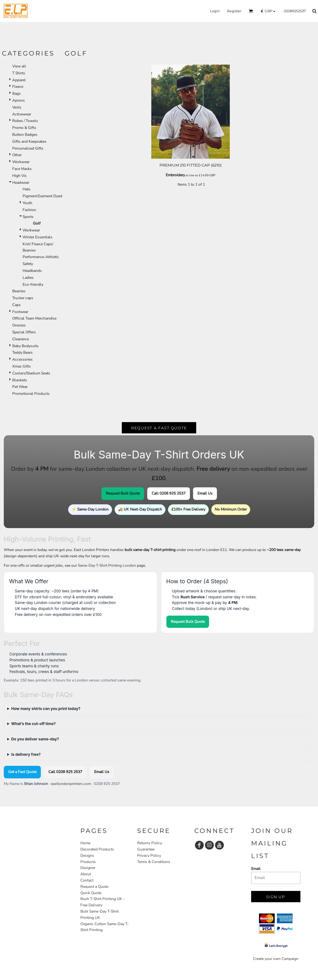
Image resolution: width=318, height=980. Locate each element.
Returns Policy (150, 843)
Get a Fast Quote (22, 772)
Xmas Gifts (22, 366)
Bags (16, 93)
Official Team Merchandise (34, 318)
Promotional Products (31, 394)
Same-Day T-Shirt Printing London (107, 565)
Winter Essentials (38, 237)
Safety (28, 264)
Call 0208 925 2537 (169, 493)
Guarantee (146, 849)
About (86, 874)
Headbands (32, 271)
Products (88, 862)
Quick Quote (91, 893)
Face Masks (22, 169)
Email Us (205, 493)
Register (234, 11)
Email (256, 869)
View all (19, 66)
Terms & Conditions (154, 862)
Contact (87, 880)
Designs (87, 856)
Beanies (19, 291)
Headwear (21, 183)
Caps (16, 305)
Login (215, 11)
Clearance (21, 339)
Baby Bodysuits (25, 346)
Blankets (20, 380)
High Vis (19, 176)
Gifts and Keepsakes (29, 141)
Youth (27, 203)
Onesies (19, 325)
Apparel (19, 80)
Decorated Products (97, 849)
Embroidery (175, 175)
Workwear (21, 162)
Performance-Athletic (41, 257)
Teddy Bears (22, 352)
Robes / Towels (25, 121)
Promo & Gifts (24, 128)
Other (17, 155)
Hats (27, 189)
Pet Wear (20, 387)
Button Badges (25, 135)
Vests (17, 107)
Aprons (19, 100)
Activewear (22, 114)
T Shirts (19, 73)
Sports (28, 217)
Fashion (29, 210)
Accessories (22, 359)
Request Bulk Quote (123, 493)
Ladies (28, 278)
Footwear (20, 312)
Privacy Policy (149, 856)
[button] (251, 11)
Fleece (18, 87)
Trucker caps (23, 298)
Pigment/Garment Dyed (42, 196)
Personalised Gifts (28, 148)
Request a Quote (94, 887)
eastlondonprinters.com (71, 784)
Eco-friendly (33, 284)
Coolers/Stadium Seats (31, 373)
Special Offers (24, 332)
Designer (88, 868)
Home (85, 843)
